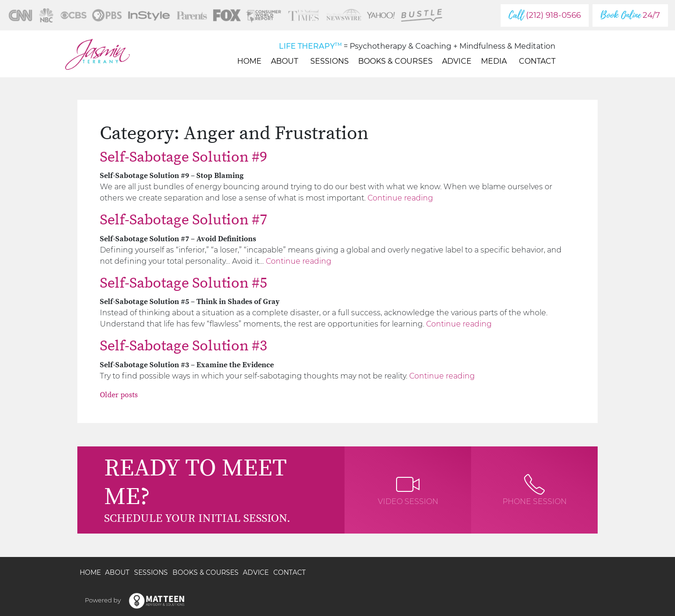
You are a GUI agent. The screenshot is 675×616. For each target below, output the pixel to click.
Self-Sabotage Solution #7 (184, 220)
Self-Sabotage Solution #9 (184, 157)
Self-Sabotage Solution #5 (184, 283)
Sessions (330, 61)
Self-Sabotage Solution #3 (184, 346)
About (286, 61)
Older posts (119, 395)
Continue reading (400, 198)
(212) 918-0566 (545, 15)
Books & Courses (395, 61)
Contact (537, 61)
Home (249, 61)
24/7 (630, 15)
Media (495, 61)
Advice (457, 61)
